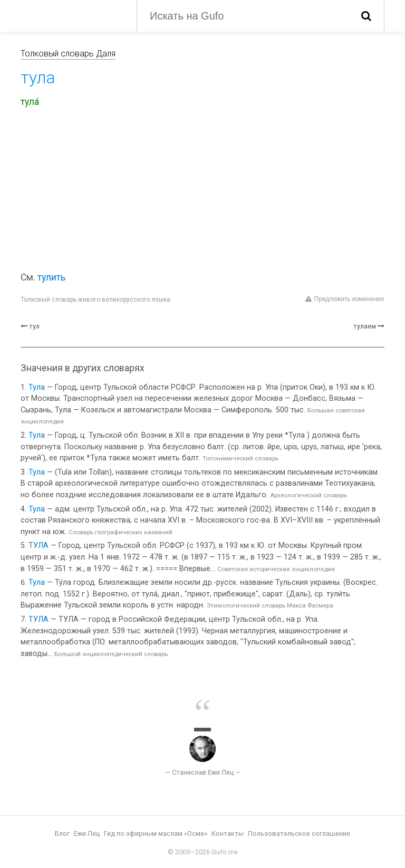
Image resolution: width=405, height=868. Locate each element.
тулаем (365, 326)
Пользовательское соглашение (299, 833)
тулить (51, 277)
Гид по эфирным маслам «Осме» (156, 833)
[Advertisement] (202, 191)
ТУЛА (38, 546)
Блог (62, 833)
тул (34, 326)
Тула (37, 387)
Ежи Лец (87, 833)
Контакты (228, 833)
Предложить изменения (345, 299)
